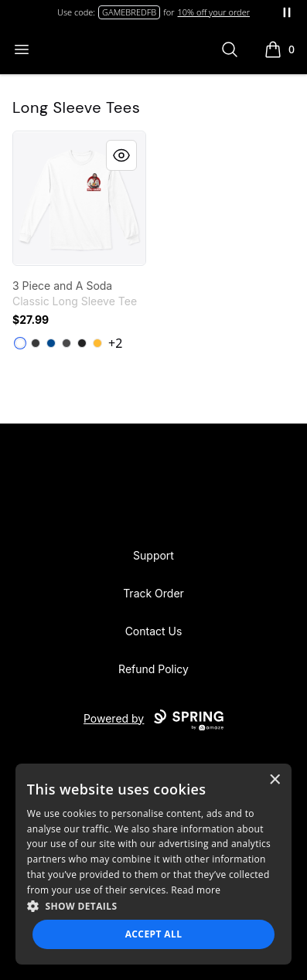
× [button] (274, 780)
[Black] (82, 343)
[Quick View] (121, 155)
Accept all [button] (154, 934)
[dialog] (153, 864)
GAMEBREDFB (129, 12)
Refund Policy (153, 669)
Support (153, 555)
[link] (79, 198)
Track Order (153, 593)
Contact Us (154, 631)
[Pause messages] (287, 12)
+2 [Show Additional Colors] (115, 343)
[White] (20, 343)
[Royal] (51, 343)
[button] (153, 906)
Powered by (153, 720)
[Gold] (97, 343)
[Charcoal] (67, 343)
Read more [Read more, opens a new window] (196, 890)
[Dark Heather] (36, 343)
